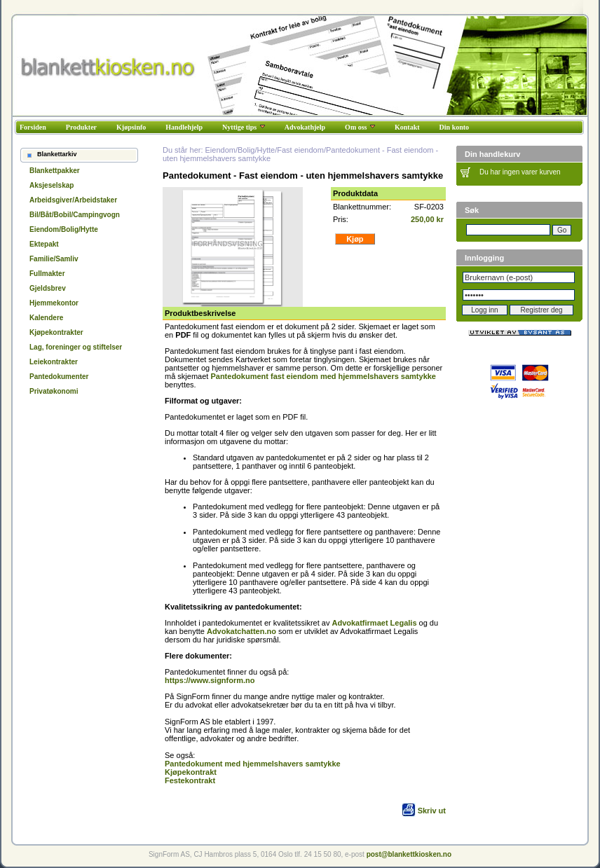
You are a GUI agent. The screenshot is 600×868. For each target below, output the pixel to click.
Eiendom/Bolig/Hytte (64, 229)
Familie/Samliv (54, 259)
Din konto (455, 127)
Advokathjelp (305, 127)
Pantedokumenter (59, 377)
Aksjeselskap (52, 185)
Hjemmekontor (54, 303)
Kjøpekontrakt (191, 772)
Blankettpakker (55, 171)
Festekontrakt (190, 780)
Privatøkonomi (54, 391)
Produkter (81, 127)
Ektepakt (44, 244)
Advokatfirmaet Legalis (374, 623)
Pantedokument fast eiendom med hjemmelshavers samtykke (323, 376)
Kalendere (46, 318)
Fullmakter (47, 274)
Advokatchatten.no (241, 631)
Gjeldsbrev (48, 288)
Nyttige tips (244, 127)
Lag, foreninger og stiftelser (76, 347)
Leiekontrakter (54, 362)
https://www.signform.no (210, 680)
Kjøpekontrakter (56, 332)
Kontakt (407, 127)
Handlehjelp (184, 127)
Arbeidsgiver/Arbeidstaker (73, 200)
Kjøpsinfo (131, 127)
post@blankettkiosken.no (409, 854)
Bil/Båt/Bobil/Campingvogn (75, 215)
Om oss (360, 127)
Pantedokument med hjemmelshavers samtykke (253, 764)
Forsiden (33, 127)
